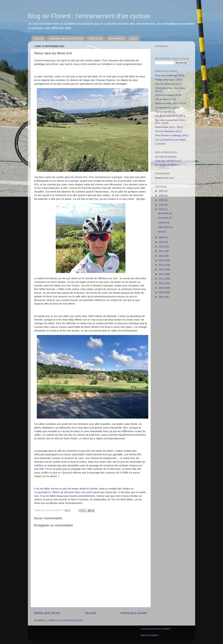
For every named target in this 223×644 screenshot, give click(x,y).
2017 (162, 251)
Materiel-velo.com (164, 178)
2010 (162, 283)
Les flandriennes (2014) (167, 108)
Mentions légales (150, 635)
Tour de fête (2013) (165, 112)
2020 (162, 237)
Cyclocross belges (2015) (168, 95)
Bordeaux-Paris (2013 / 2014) (170, 103)
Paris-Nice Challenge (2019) (170, 76)
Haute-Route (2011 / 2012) (169, 127)
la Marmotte (114, 469)
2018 (162, 247)
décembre (163, 213)
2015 (162, 260)
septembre (164, 227)
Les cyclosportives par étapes (171, 140)
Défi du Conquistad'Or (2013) (170, 116)
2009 (162, 288)
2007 (162, 297)
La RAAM (160, 144)
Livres (133, 38)
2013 (162, 269)
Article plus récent (47, 613)
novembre (163, 218)
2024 (162, 196)
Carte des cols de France (168, 161)
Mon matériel (116, 38)
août (160, 232)
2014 (162, 265)
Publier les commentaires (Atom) (66, 620)
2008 (162, 292)
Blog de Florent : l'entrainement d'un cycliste (89, 16)
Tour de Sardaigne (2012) (168, 131)
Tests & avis (95, 38)
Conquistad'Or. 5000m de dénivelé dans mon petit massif (67, 492)
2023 (162, 200)
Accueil (39, 38)
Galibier (39, 465)
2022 (162, 205)
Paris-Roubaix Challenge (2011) (172, 135)
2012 (162, 274)
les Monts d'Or (79, 177)
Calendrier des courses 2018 (66, 38)
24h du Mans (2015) (166, 99)
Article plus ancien (134, 613)
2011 (162, 279)
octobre (162, 223)
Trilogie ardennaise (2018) (169, 80)
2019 (162, 242)
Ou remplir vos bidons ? (168, 165)
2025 (162, 191)
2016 (162, 256)
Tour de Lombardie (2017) (169, 84)
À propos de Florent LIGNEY (156, 629)
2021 (162, 209)
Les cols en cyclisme (166, 157)
